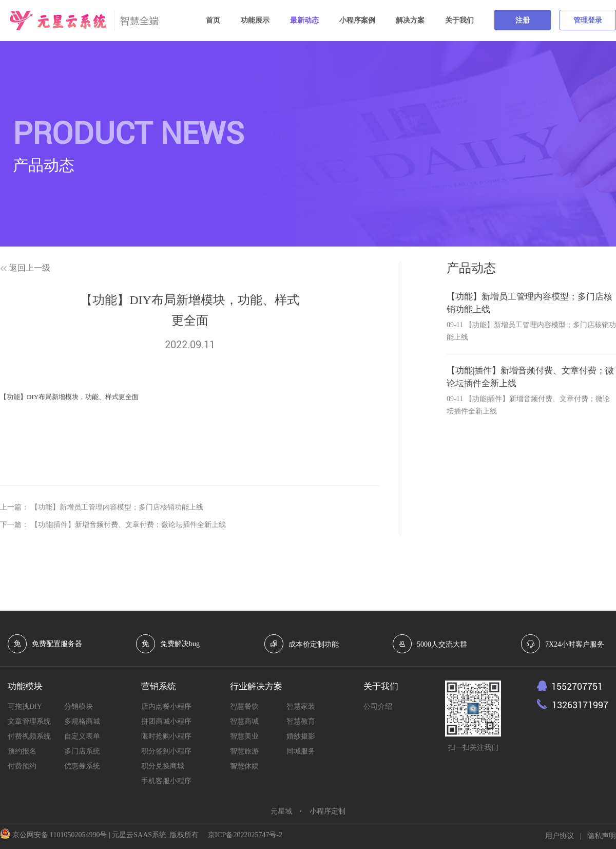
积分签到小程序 (166, 751)
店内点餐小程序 (166, 706)
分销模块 (79, 706)
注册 (523, 20)
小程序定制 (328, 811)
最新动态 (304, 20)
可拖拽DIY (25, 706)
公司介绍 (378, 706)
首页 (213, 20)
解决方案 (410, 20)
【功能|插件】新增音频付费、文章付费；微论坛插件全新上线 (129, 525)
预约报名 (22, 751)
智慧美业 (244, 736)
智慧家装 (301, 706)
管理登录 (588, 20)
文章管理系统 (29, 721)
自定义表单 (82, 736)
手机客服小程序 (166, 781)
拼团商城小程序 (166, 721)
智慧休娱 (244, 766)
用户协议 (560, 836)
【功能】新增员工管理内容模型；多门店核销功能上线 (117, 507)
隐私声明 (602, 836)
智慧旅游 (244, 751)
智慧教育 (301, 721)
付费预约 (22, 766)
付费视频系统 (29, 736)
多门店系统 (82, 751)
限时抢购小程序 (166, 736)
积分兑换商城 (163, 766)
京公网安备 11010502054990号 (60, 835)
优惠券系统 (82, 766)
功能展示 (255, 20)
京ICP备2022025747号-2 (245, 835)
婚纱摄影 (301, 736)
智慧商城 (244, 721)
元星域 (281, 811)
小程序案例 (357, 20)
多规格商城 (82, 721)
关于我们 (459, 20)
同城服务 (301, 751)
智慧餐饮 (244, 706)
